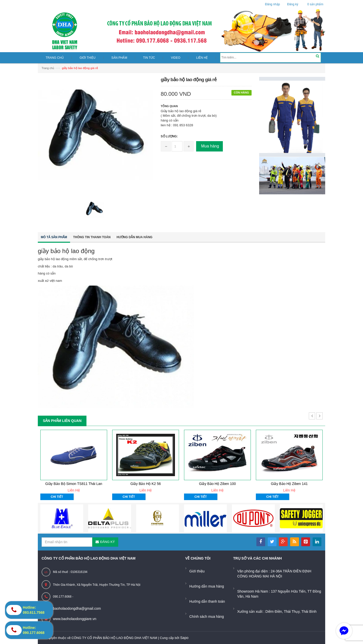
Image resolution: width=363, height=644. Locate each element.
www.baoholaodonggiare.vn (75, 619)
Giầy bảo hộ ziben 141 (289, 484)
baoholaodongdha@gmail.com (77, 608)
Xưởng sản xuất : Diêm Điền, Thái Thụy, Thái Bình (277, 611)
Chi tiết (57, 497)
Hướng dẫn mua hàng (134, 237)
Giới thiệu (197, 571)
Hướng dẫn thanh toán (207, 601)
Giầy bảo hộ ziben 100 (217, 484)
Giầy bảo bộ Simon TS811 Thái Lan (74, 484)
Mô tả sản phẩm (54, 237)
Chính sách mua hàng (207, 617)
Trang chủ (48, 68)
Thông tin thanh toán (92, 237)
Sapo (184, 638)
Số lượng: (169, 136)
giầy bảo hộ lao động (66, 251)
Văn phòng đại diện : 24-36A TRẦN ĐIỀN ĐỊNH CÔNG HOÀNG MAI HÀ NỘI (274, 574)
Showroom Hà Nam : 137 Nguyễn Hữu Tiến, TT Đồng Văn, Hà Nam (279, 594)
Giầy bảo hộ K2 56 (146, 484)
